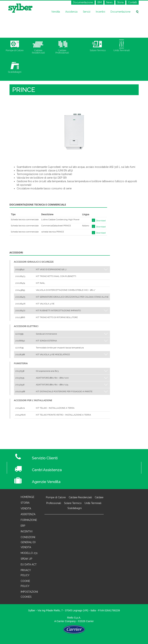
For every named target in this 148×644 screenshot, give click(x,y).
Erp (23, 526)
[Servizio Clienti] (85, 456)
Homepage (27, 497)
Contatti (132, 2)
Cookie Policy (25, 584)
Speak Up (26, 559)
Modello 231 (29, 553)
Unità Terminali (93, 503)
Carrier (60, 621)
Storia (120, 2)
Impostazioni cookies (29, 594)
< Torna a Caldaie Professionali (26, 430)
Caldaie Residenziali (80, 497)
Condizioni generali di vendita (28, 542)
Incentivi (100, 12)
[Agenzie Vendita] (85, 480)
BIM (100, 2)
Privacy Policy (26, 573)
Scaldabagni (75, 508)
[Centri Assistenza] (85, 468)
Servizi (87, 12)
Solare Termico (73, 503)
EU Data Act (29, 564)
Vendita (56, 12)
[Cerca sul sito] (137, 12)
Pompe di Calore (56, 497)
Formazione (29, 520)
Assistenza (71, 12)
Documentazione (83, 2)
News (109, 2)
